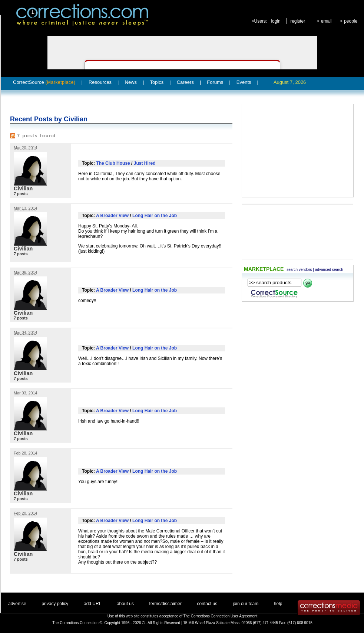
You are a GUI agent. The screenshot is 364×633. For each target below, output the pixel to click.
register (298, 21)
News (131, 82)
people (351, 21)
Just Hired (145, 163)
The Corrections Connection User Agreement (221, 616)
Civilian (23, 188)
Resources (100, 82)
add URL (92, 604)
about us (125, 604)
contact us (207, 604)
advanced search (329, 270)
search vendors (299, 270)
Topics (157, 82)
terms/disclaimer (166, 604)
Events (244, 82)
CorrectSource (44, 82)
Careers (185, 82)
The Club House (113, 163)
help (278, 604)
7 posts (21, 194)
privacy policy (55, 604)
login (276, 21)
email (326, 21)
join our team (246, 604)
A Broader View (112, 216)
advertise (17, 604)
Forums (215, 82)
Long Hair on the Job (155, 216)
